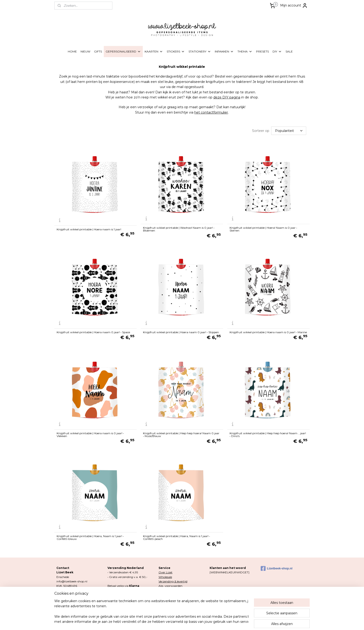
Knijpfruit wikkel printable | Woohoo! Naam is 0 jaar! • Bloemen (179, 229)
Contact (164, 603)
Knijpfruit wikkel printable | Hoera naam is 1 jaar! (89, 229)
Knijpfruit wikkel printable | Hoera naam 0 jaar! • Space (93, 332)
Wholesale (165, 576)
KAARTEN (154, 52)
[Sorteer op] (289, 131)
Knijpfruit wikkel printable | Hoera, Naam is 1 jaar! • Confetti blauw (90, 537)
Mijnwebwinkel (228, 621)
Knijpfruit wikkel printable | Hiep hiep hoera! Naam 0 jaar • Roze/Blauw (181, 434)
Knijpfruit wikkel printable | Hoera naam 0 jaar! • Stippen (181, 332)
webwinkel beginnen (188, 621)
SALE (289, 51)
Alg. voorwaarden (171, 585)
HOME (72, 51)
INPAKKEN (224, 52)
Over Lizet (166, 572)
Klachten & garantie (172, 599)
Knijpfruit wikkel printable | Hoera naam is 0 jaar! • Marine (268, 332)
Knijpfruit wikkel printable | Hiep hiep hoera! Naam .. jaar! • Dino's (268, 434)
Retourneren (167, 594)
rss (171, 621)
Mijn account (294, 6)
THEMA (245, 52)
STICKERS (176, 52)
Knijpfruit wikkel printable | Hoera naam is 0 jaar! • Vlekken (90, 434)
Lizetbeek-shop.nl (277, 568)
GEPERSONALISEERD (123, 52)
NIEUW (85, 51)
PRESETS (262, 51)
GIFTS (98, 51)
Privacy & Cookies (170, 590)
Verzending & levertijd (173, 581)
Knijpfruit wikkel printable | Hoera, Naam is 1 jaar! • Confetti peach (177, 537)
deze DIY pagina (227, 97)
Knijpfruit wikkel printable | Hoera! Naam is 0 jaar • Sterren (263, 229)
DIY (277, 52)
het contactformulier (211, 112)
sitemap (162, 621)
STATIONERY (200, 52)
